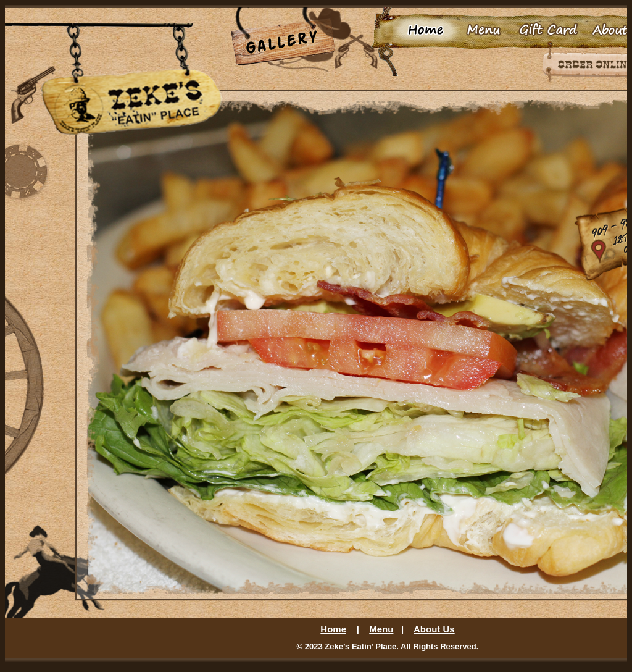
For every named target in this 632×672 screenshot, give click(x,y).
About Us (434, 629)
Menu (381, 629)
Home (333, 629)
